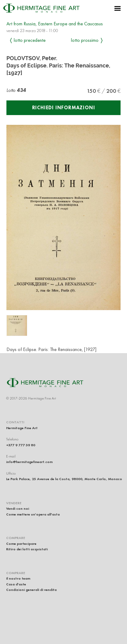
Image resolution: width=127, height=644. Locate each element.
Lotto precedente (30, 40)
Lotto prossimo (85, 40)
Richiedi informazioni (64, 108)
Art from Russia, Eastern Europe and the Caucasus (55, 24)
